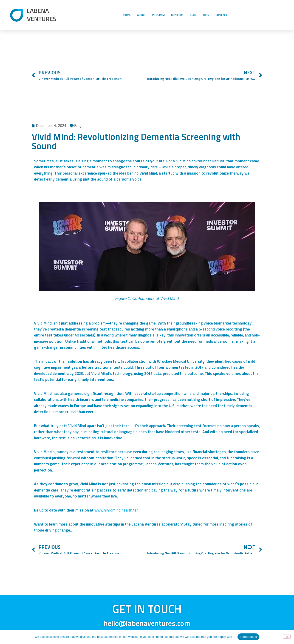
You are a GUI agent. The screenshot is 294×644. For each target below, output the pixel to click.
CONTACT (222, 15)
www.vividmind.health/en (116, 510)
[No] (287, 637)
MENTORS (177, 15)
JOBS (206, 15)
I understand (248, 637)
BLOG (193, 15)
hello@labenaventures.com (147, 624)
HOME (127, 15)
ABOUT (141, 15)
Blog (78, 126)
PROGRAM (158, 15)
